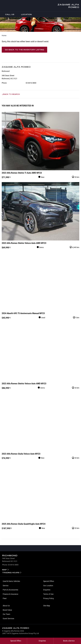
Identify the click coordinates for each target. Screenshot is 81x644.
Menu (79, 14)
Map (4, 570)
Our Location (48, 586)
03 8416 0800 (31, 83)
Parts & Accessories (10, 590)
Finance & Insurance (11, 594)
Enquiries (47, 590)
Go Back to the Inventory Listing (24, 50)
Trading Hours (11, 573)
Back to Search (12, 94)
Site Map (47, 606)
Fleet (5, 598)
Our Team (6, 614)
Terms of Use (48, 594)
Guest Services (8, 619)
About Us (6, 606)
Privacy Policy (49, 598)
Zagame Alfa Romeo (68, 6)
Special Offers (49, 581)
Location (24, 14)
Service (6, 586)
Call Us (8, 14)
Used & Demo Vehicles (11, 581)
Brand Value (7, 610)
